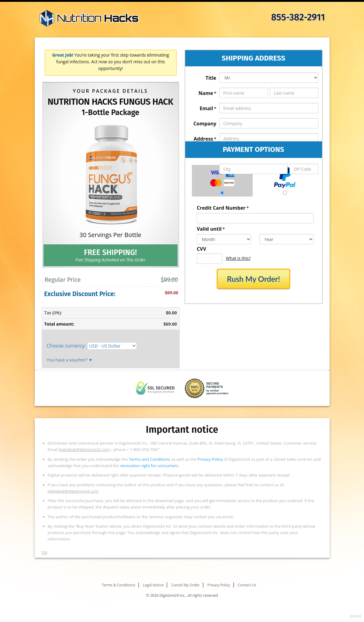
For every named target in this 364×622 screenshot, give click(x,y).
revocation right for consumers (149, 466)
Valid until (211, 229)
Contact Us (247, 585)
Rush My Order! (253, 279)
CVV (201, 249)
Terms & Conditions (118, 585)
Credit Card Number (223, 208)
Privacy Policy (210, 459)
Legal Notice (153, 585)
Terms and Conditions (150, 459)
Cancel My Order (185, 585)
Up (45, 552)
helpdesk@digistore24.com (84, 449)
